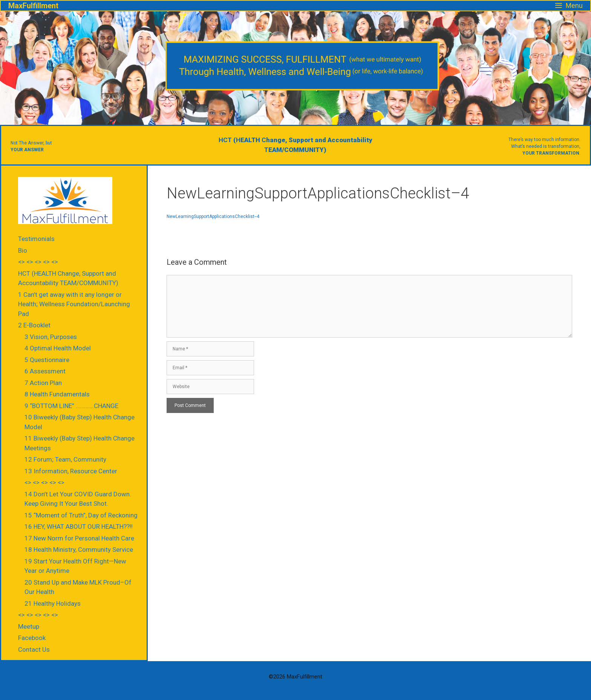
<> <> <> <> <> (38, 262)
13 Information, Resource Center (71, 471)
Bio (23, 250)
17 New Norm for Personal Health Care (79, 538)
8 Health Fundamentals (57, 394)
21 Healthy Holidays (53, 603)
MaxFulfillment (33, 6)
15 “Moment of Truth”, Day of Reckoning (81, 515)
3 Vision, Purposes (51, 337)
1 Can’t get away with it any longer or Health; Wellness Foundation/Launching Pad (74, 304)
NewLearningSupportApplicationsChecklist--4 (213, 216)
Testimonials (36, 239)
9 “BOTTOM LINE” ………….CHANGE (71, 406)
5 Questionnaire (47, 360)
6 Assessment (45, 371)
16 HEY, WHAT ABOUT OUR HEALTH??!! (79, 527)
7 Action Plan (43, 383)
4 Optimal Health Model (58, 348)
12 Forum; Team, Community (65, 459)
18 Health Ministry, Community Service (79, 550)
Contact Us (34, 649)
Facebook (32, 638)
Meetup (29, 626)
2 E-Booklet (34, 325)
